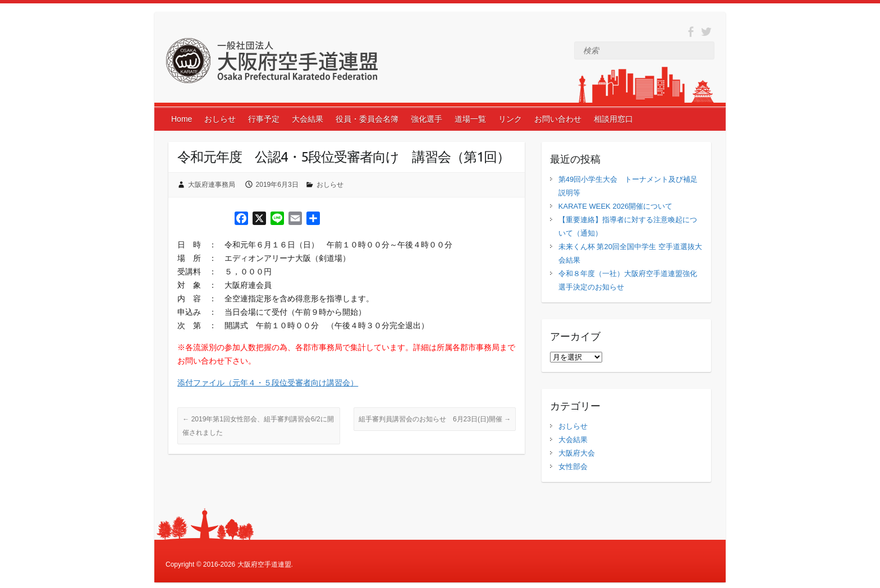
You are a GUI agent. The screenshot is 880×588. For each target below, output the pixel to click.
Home (182, 119)
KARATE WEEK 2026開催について (615, 206)
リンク (510, 119)
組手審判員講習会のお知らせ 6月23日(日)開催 (435, 419)
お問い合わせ (558, 119)
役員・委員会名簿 (367, 119)
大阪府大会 (577, 453)
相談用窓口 (613, 119)
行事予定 (264, 119)
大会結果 (308, 119)
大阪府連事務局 (212, 185)
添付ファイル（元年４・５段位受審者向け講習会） (268, 383)
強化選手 (427, 119)
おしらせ (220, 119)
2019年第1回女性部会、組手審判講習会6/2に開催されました (258, 426)
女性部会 (573, 467)
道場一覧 (470, 119)
